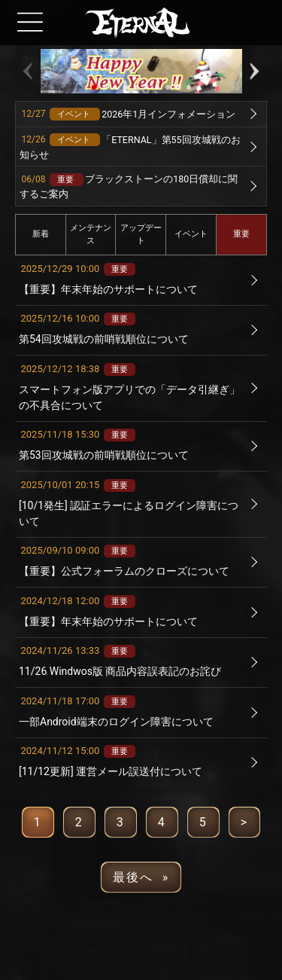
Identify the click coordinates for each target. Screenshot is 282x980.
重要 (241, 234)
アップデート (141, 234)
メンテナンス (91, 234)
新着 (41, 234)
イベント (191, 234)
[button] (94, 87)
